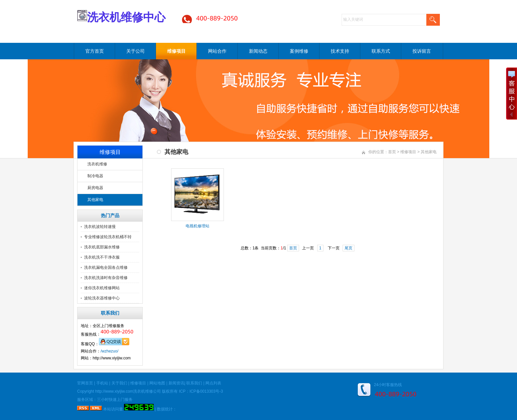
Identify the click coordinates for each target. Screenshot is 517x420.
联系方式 (381, 51)
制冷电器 (95, 176)
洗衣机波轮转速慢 (100, 227)
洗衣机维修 (97, 164)
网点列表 (213, 383)
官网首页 (85, 383)
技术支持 (340, 51)
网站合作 (217, 51)
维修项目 (176, 51)
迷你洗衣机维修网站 (102, 288)
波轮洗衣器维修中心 (102, 298)
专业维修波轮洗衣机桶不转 (108, 237)
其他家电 (95, 200)
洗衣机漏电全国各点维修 (106, 267)
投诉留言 (422, 51)
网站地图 (157, 383)
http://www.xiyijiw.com (114, 391)
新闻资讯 (176, 383)
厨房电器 (95, 188)
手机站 (102, 383)
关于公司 (136, 51)
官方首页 (95, 51)
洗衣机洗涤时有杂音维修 (106, 278)
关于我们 (119, 383)
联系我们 (194, 383)
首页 (392, 152)
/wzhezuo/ (109, 351)
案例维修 (299, 51)
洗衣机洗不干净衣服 (102, 257)
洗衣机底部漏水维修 (102, 247)
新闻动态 (258, 51)
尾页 (349, 248)
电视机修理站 (198, 226)
